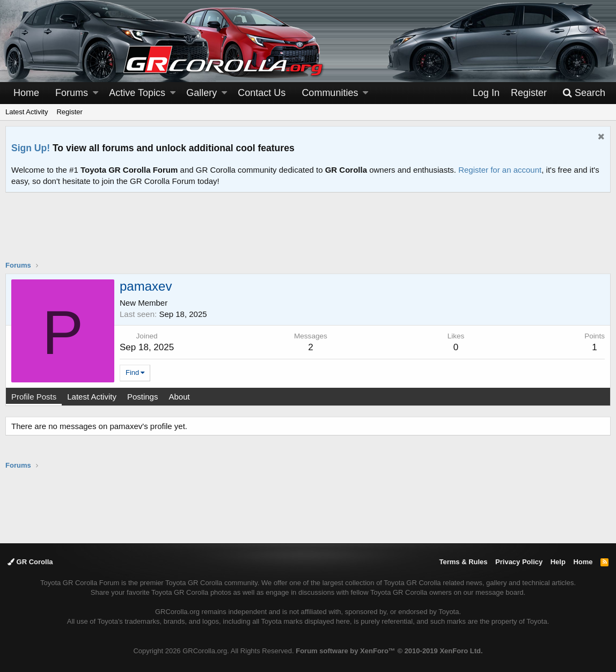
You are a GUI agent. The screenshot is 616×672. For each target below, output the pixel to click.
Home (26, 93)
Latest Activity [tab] (92, 397)
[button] (96, 93)
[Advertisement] (308, 233)
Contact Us (262, 93)
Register (69, 112)
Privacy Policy (519, 562)
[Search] (584, 93)
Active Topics (137, 93)
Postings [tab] (143, 397)
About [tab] (179, 397)
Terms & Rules (463, 562)
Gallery (201, 93)
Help (558, 562)
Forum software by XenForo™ (389, 651)
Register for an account (500, 170)
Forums (72, 93)
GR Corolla (30, 562)
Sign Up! (31, 148)
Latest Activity (27, 112)
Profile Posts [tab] (34, 397)
